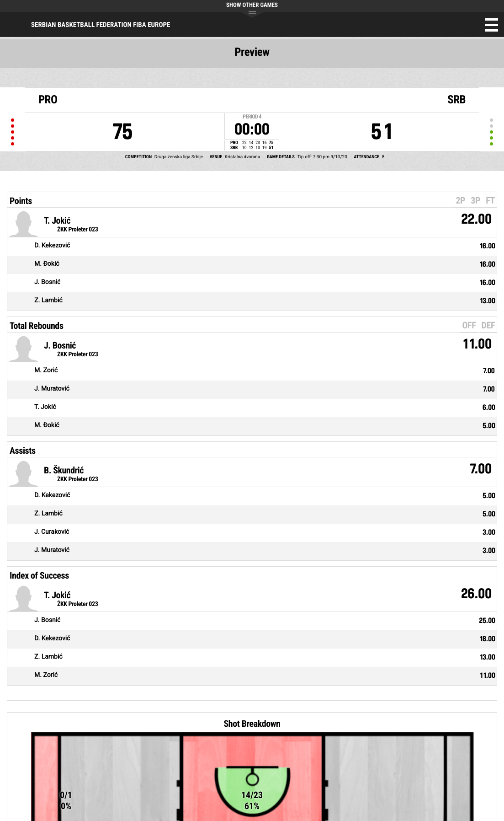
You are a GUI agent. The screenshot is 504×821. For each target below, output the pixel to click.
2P (460, 200)
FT (490, 200)
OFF (469, 325)
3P (475, 200)
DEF (488, 325)
